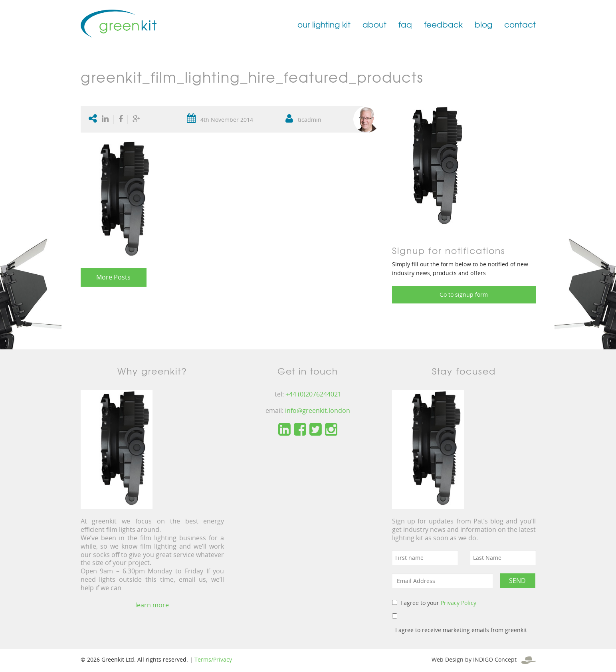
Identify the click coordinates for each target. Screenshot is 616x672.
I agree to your (438, 603)
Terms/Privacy (213, 659)
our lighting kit (324, 24)
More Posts (113, 277)
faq (405, 24)
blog (483, 24)
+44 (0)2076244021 (313, 394)
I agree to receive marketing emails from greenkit (461, 630)
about (374, 24)
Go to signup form (464, 294)
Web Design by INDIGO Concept (484, 659)
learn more (152, 605)
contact (520, 24)
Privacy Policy (459, 603)
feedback (443, 24)
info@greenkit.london (318, 410)
